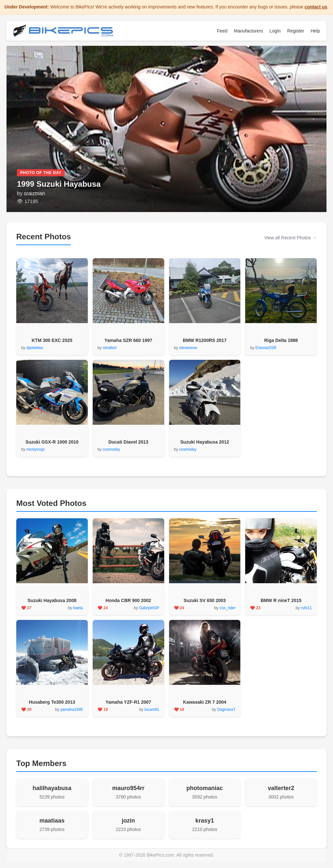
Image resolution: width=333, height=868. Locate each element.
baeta (78, 608)
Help (315, 31)
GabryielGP (149, 608)
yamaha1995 (71, 710)
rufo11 (306, 608)
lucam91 (152, 710)
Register (296, 31)
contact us (316, 7)
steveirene (188, 348)
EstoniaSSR (266, 348)
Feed (222, 31)
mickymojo (36, 449)
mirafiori (110, 348)
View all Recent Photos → (290, 238)
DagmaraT (226, 710)
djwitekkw (35, 348)
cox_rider (227, 608)
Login (275, 31)
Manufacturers (248, 31)
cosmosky (111, 449)
